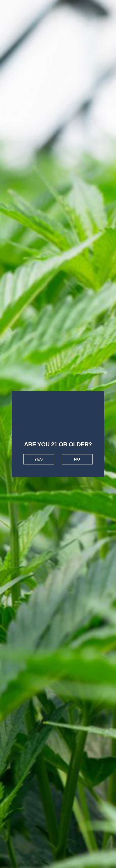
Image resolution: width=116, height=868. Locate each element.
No (77, 459)
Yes (39, 459)
